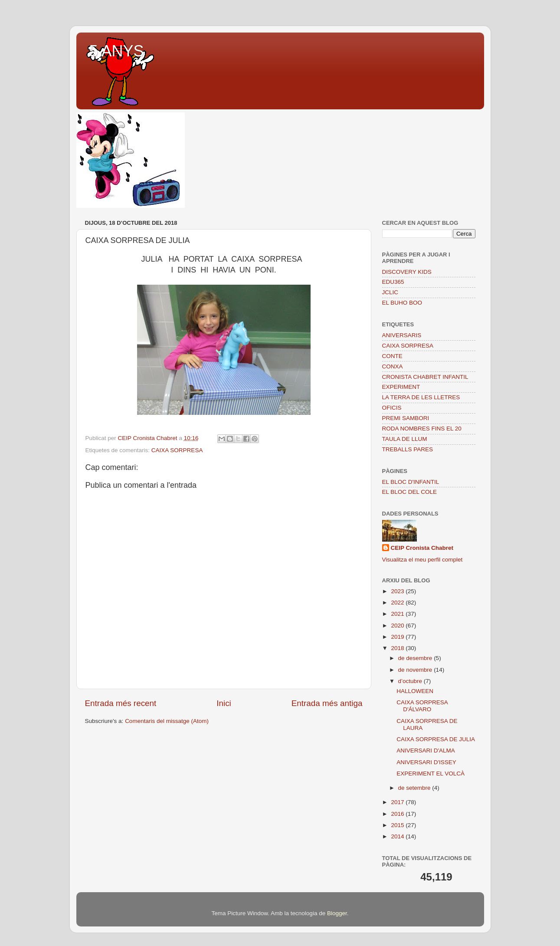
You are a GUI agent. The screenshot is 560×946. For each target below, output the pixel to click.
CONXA (393, 366)
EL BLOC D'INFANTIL (411, 482)
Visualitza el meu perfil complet (422, 560)
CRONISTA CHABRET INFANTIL (425, 377)
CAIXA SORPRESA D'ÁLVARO (422, 706)
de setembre (415, 788)
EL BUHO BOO (402, 303)
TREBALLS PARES (408, 449)
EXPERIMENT (401, 387)
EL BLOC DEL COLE (410, 492)
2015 (398, 825)
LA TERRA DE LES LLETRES (421, 397)
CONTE (392, 356)
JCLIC (390, 292)
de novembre (416, 670)
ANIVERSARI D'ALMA (426, 751)
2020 (398, 626)
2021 (398, 614)
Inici (224, 703)
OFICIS (392, 408)
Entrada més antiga (327, 703)
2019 (398, 637)
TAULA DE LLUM (405, 439)
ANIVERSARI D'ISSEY (426, 762)
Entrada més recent (121, 703)
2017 (398, 802)
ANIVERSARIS (402, 335)
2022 (398, 603)
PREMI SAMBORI (406, 418)
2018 (398, 648)
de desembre (416, 658)
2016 (398, 814)
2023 (398, 591)
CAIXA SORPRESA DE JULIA (436, 739)
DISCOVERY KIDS (407, 272)
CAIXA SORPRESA (177, 450)
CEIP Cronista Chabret (422, 548)
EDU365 (393, 282)
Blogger (337, 913)
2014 (398, 836)
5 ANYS (117, 51)
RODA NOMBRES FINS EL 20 (422, 429)
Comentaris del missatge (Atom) (167, 721)
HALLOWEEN (415, 691)
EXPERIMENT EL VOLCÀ (431, 774)
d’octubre (411, 681)
